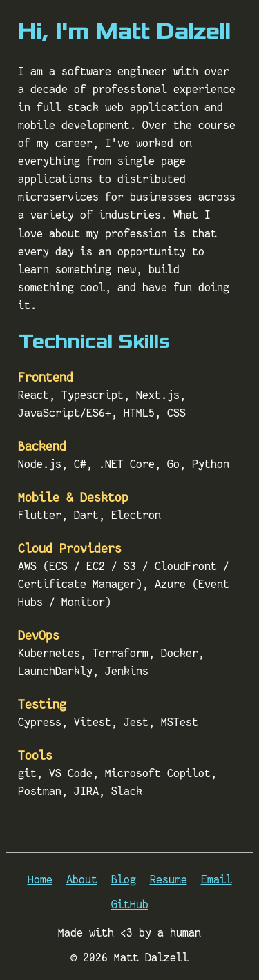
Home (40, 879)
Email (217, 879)
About (82, 879)
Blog (124, 879)
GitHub (130, 904)
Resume (169, 879)
